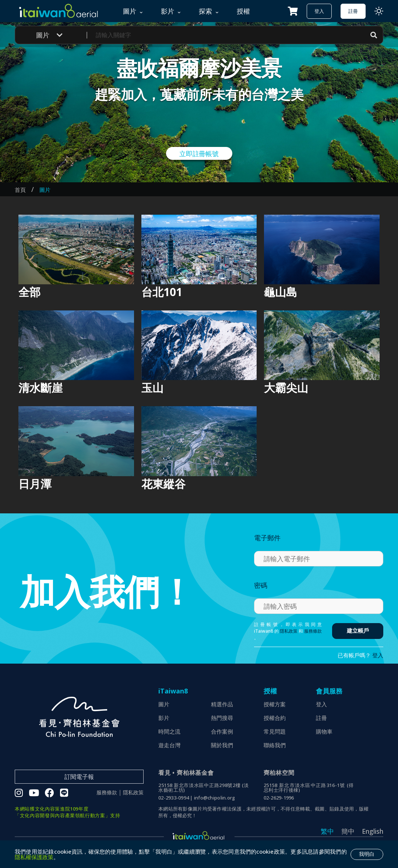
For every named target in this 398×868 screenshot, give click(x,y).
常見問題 (275, 731)
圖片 (45, 190)
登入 (319, 11)
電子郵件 (267, 538)
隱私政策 (289, 631)
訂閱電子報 (79, 777)
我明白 (367, 854)
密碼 (261, 585)
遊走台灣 (169, 745)
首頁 (20, 190)
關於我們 (222, 745)
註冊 (353, 11)
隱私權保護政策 (34, 857)
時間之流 (169, 731)
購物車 (324, 731)
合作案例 (222, 731)
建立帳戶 (358, 631)
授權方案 (275, 704)
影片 (164, 718)
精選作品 (222, 704)
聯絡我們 (275, 745)
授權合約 (275, 718)
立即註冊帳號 (199, 154)
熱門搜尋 (222, 718)
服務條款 (313, 631)
